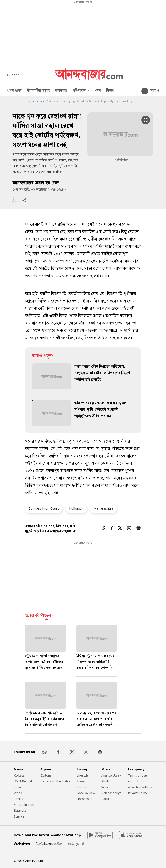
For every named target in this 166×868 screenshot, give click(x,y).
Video (105, 787)
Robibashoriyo (111, 793)
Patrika (106, 799)
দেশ (98, 91)
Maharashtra (103, 508)
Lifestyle (83, 775)
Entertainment (24, 805)
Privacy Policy (137, 793)
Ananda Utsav (111, 775)
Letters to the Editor (56, 781)
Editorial (47, 775)
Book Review (86, 793)
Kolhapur (76, 508)
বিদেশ (110, 91)
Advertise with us (140, 787)
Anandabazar (37, 101)
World (18, 793)
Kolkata (19, 775)
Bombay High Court (44, 508)
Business (20, 810)
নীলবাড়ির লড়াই (38, 91)
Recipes (82, 787)
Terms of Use (137, 775)
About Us (134, 781)
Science (19, 816)
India (52, 101)
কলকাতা (61, 91)
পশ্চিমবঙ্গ (81, 91)
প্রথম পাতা (14, 91)
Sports (18, 799)
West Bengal (23, 781)
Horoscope (85, 799)
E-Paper (13, 75)
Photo (106, 781)
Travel (81, 781)
